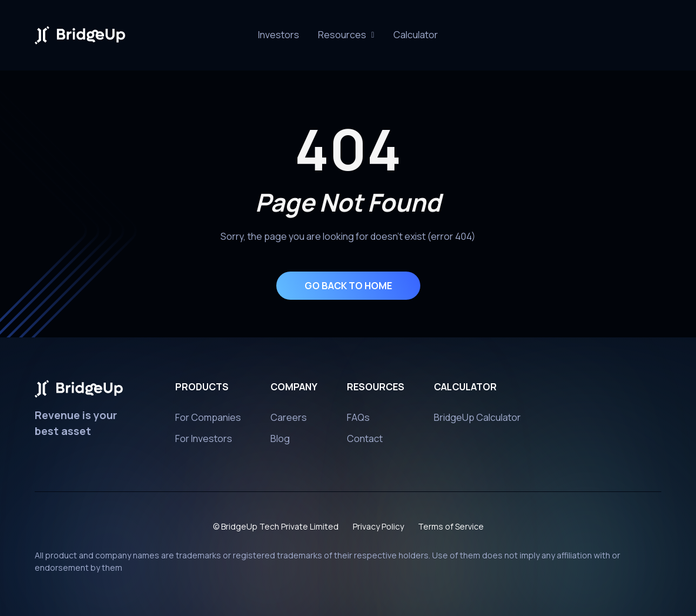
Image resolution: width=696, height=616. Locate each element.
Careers (289, 421)
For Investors (204, 443)
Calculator (416, 35)
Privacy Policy (378, 530)
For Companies (208, 421)
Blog (280, 443)
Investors (279, 35)
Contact (365, 443)
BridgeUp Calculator (477, 421)
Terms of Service (451, 530)
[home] (80, 35)
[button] (346, 35)
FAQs (358, 421)
